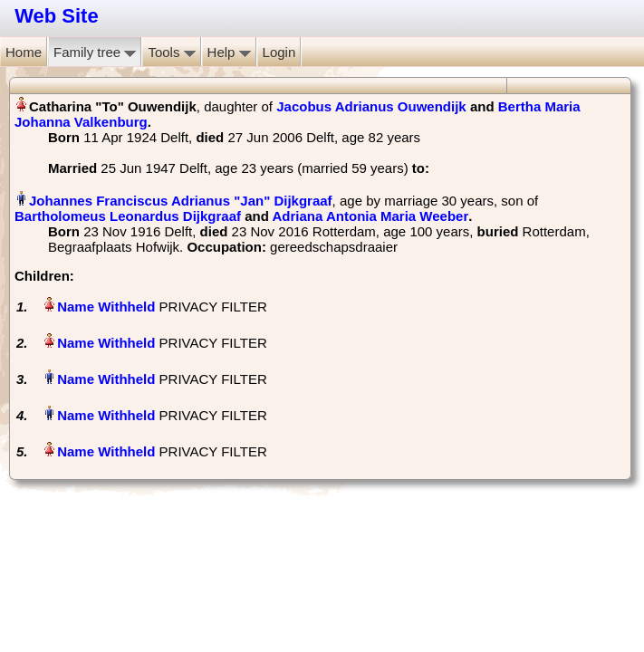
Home (24, 52)
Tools (171, 52)
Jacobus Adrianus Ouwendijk (371, 106)
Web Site (57, 16)
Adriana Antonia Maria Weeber (371, 216)
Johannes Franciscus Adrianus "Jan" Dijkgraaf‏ (181, 201)
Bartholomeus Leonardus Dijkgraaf (128, 216)
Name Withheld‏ (106, 307)
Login (279, 52)
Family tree (95, 52)
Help (229, 52)
